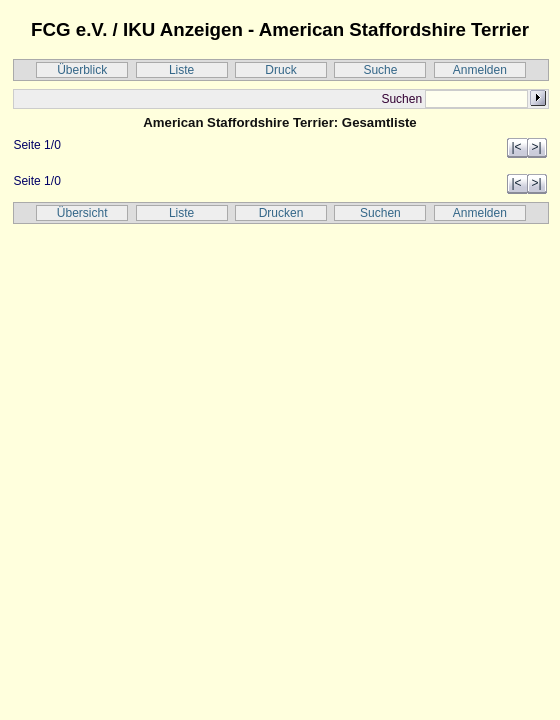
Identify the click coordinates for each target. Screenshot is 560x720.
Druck (280, 70)
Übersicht (82, 213)
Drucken (281, 213)
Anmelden (480, 70)
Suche (380, 70)
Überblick (82, 70)
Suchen (380, 213)
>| (536, 147)
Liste (181, 70)
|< (516, 147)
